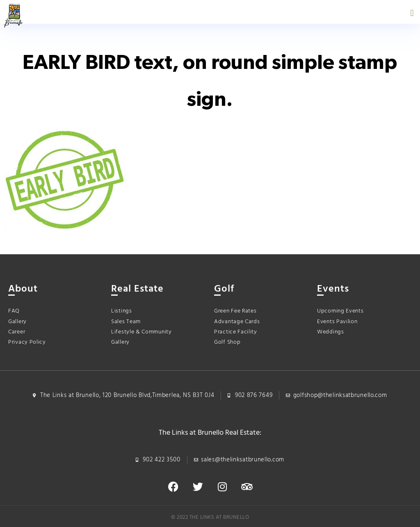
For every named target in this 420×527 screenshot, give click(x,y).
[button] (412, 13)
